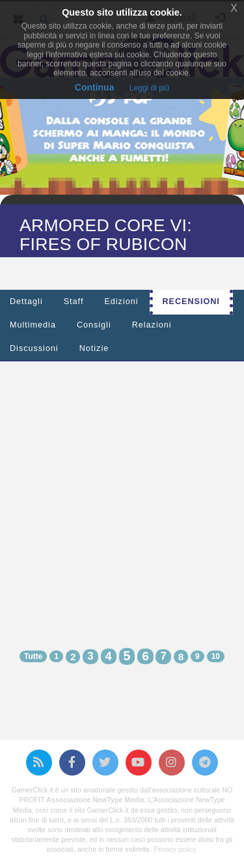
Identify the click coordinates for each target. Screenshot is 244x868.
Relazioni (152, 325)
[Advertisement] (122, 493)
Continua (95, 87)
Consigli (94, 325)
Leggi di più (149, 88)
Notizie (94, 348)
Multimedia (33, 325)
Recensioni (191, 301)
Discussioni (34, 348)
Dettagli (26, 301)
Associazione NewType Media (95, 800)
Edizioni (121, 301)
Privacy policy (174, 849)
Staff (74, 301)
